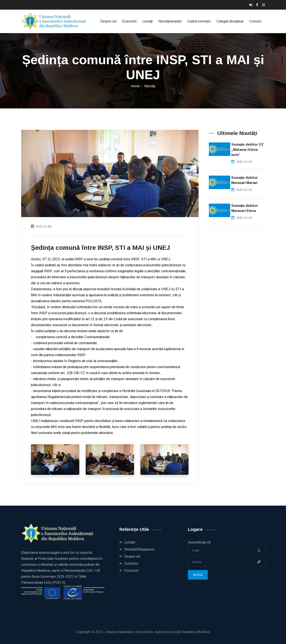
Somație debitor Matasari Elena (245, 208)
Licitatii (130, 542)
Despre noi (108, 21)
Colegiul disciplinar (230, 21)
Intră (198, 575)
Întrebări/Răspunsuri (139, 549)
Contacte (131, 563)
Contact (256, 21)
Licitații (147, 21)
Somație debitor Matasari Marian (245, 180)
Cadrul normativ (199, 21)
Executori (129, 21)
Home (135, 86)
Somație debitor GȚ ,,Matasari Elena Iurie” (248, 150)
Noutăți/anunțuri (170, 21)
